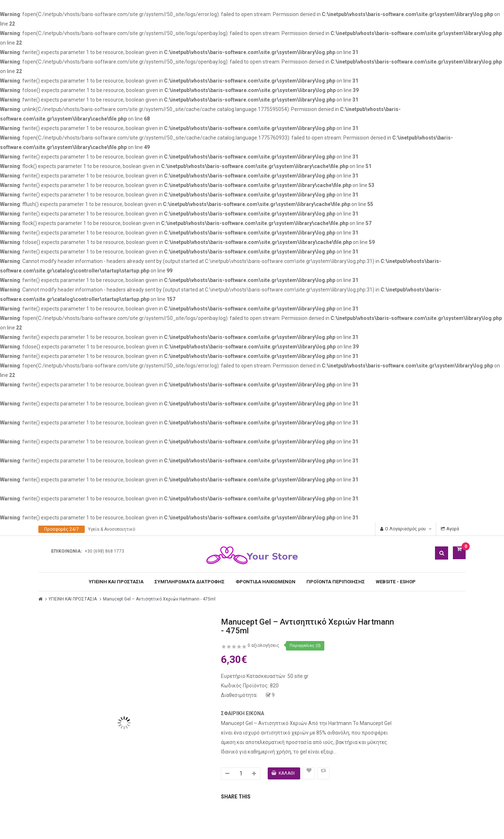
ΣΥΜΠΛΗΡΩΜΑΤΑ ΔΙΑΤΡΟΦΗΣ (190, 582)
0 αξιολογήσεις (264, 645)
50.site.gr (298, 676)
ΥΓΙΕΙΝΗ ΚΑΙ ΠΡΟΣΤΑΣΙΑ (116, 582)
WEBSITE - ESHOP (396, 582)
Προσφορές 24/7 (62, 529)
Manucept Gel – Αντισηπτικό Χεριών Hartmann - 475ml (159, 599)
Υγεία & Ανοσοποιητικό (112, 529)
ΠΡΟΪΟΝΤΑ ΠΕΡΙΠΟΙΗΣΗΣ (336, 582)
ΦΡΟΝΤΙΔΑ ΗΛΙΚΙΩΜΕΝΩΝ (266, 582)
